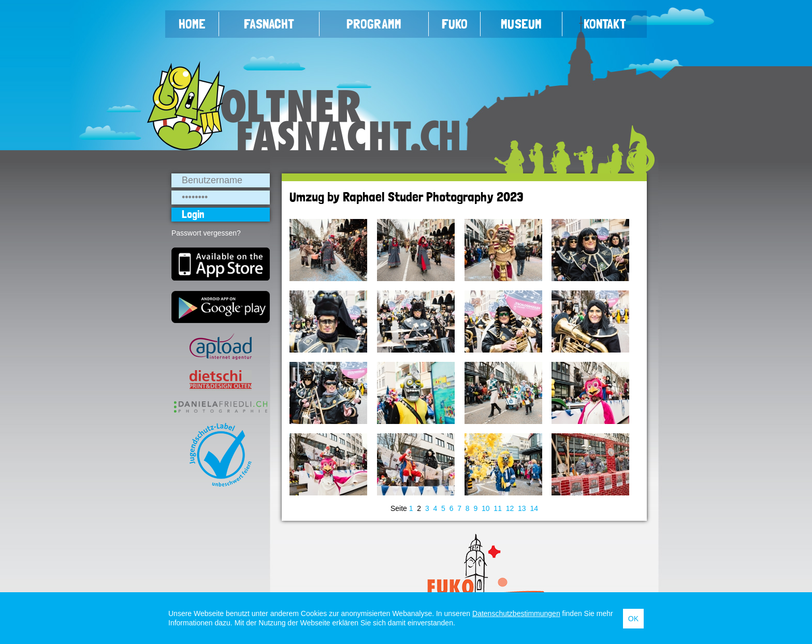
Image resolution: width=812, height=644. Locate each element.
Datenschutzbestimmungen (516, 613)
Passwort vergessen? (206, 233)
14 (534, 508)
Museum (521, 24)
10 (486, 508)
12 (510, 508)
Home (192, 24)
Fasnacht (269, 24)
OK (633, 619)
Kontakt (605, 24)
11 (498, 508)
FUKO (455, 24)
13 (522, 508)
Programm (374, 24)
